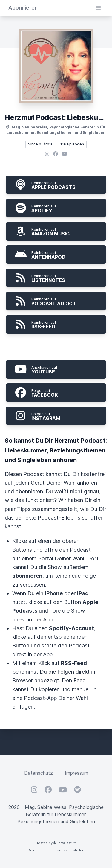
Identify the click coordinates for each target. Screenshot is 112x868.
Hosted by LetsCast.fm (56, 843)
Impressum (76, 773)
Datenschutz (39, 773)
